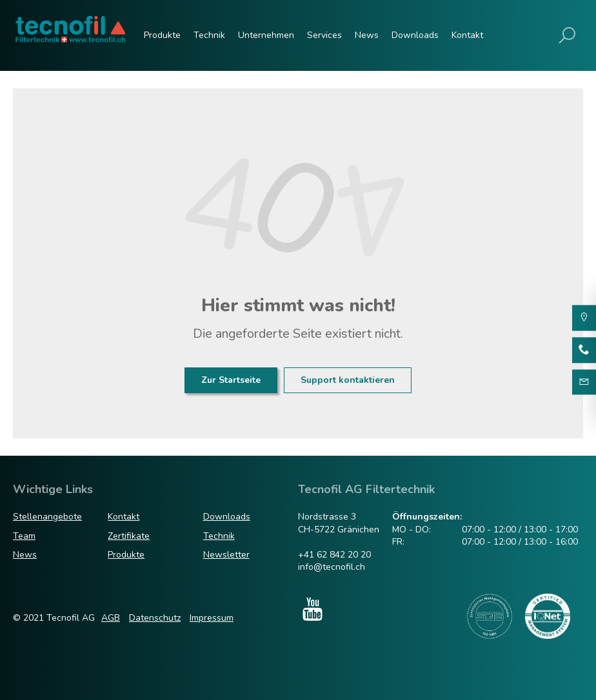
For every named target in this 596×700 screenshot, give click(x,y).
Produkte (162, 35)
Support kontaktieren (348, 380)
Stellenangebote (47, 517)
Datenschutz (155, 618)
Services (324, 35)
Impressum (212, 618)
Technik (209, 35)
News (367, 35)
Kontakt (467, 35)
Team (24, 536)
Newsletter (226, 555)
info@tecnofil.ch (332, 567)
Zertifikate (129, 536)
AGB (111, 618)
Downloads (415, 35)
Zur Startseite (231, 380)
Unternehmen (266, 35)
